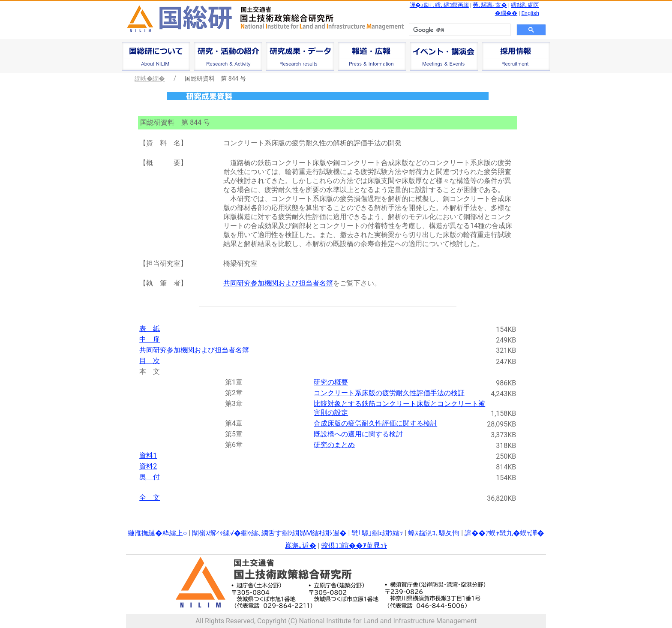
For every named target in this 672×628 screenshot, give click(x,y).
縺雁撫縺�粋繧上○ (157, 533)
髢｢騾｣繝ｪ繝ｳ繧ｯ (377, 533)
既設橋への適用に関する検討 (358, 434)
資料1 (148, 455)
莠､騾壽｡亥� (490, 5)
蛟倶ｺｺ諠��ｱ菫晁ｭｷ (354, 545)
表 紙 (150, 329)
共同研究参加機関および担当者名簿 (278, 283)
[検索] (459, 30)
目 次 (150, 361)
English (530, 13)
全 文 (150, 497)
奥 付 (150, 477)
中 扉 (150, 339)
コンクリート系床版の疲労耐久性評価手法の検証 (389, 393)
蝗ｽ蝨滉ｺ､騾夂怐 (434, 533)
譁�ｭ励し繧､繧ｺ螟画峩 (439, 5)
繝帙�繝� (150, 78)
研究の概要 (331, 382)
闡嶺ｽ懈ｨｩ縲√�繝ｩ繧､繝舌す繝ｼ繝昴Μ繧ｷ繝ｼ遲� (269, 533)
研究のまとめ (334, 445)
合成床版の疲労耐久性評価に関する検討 (375, 423)
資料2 (148, 466)
